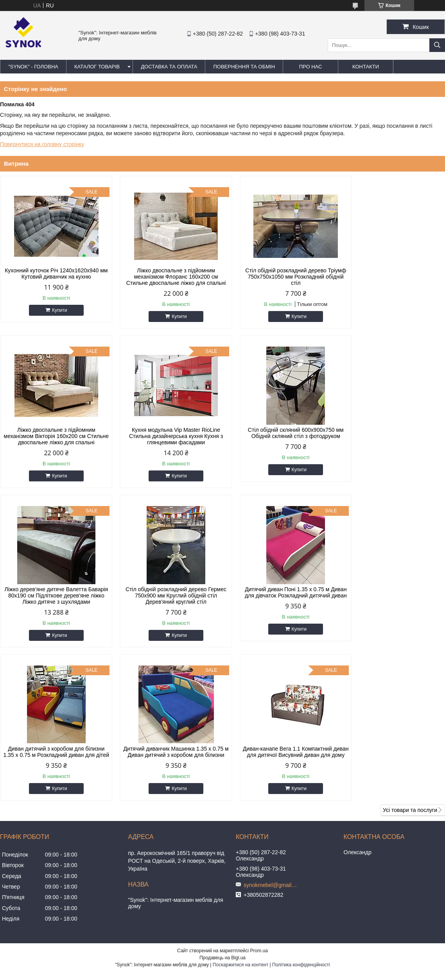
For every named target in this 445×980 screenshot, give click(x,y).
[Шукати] (437, 45)
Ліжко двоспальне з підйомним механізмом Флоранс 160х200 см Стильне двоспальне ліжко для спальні (166, 280)
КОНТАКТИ (366, 67)
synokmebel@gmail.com (271, 744)
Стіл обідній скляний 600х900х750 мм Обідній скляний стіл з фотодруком (166, 439)
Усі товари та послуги (410, 669)
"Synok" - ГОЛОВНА (33, 67)
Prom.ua (259, 810)
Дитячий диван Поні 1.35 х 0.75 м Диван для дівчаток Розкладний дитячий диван (53, 608)
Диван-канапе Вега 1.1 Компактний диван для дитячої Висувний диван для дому (392, 608)
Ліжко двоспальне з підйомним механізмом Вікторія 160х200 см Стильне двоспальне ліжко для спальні (392, 280)
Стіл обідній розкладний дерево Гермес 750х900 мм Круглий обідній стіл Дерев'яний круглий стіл (392, 442)
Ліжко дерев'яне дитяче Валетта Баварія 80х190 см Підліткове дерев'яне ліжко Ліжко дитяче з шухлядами (279, 445)
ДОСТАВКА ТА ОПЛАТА (169, 67)
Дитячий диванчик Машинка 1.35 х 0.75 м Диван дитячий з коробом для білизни (279, 608)
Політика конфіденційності (301, 824)
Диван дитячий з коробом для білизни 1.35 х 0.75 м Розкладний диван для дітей (166, 608)
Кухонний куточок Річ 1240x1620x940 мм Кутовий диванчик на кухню (53, 274)
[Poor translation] (29, 867)
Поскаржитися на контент (240, 824)
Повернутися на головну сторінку (42, 144)
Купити (56, 310)
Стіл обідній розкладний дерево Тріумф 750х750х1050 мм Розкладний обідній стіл (279, 277)
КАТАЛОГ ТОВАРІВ (97, 67)
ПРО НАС (311, 67)
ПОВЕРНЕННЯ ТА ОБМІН (244, 67)
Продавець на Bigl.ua (222, 817)
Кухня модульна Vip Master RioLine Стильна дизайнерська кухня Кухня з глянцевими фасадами (53, 442)
